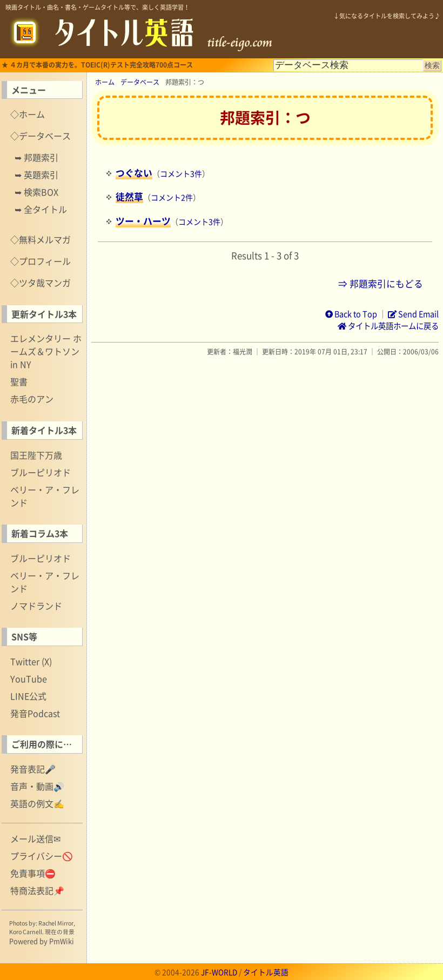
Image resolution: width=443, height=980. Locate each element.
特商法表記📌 (37, 890)
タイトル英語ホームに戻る (388, 326)
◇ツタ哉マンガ (41, 283)
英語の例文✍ (37, 803)
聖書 (19, 381)
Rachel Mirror (56, 923)
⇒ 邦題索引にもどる (381, 284)
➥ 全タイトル (41, 209)
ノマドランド (36, 606)
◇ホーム (28, 114)
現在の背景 (60, 932)
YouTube (29, 679)
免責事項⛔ (33, 873)
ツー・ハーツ (143, 221)
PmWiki (62, 941)
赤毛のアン (32, 399)
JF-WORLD (219, 972)
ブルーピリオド (41, 472)
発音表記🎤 (33, 769)
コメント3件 (181, 173)
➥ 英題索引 (36, 174)
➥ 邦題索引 (36, 157)
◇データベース (41, 136)
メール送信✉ (35, 838)
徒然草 (129, 197)
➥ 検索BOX (36, 192)
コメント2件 (172, 197)
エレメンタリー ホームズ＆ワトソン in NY (46, 351)
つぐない (134, 173)
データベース (140, 82)
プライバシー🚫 (42, 856)
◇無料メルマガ (41, 239)
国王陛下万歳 (36, 455)
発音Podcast (35, 713)
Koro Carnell (26, 932)
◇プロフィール (41, 261)
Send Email (413, 314)
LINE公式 (28, 696)
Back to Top (351, 314)
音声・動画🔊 (37, 786)
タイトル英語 (266, 972)
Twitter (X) (31, 661)
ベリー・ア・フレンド (45, 496)
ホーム (105, 82)
